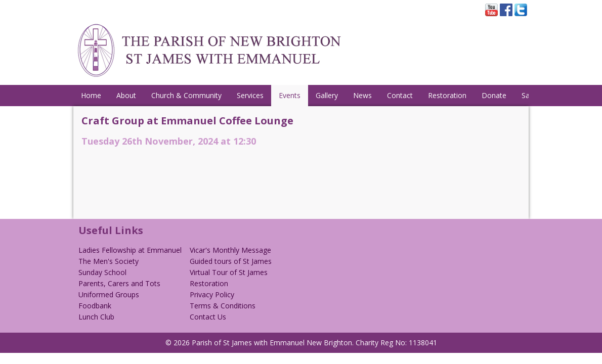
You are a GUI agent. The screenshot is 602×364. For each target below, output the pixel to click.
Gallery (327, 95)
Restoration (447, 95)
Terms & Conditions (223, 306)
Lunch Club (96, 317)
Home (91, 95)
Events (290, 95)
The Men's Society (109, 261)
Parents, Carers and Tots (119, 283)
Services (250, 95)
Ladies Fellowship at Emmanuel (130, 250)
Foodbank (95, 306)
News (362, 95)
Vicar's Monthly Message (230, 250)
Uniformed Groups (109, 294)
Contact (400, 95)
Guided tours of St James (231, 261)
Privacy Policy (212, 294)
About (126, 95)
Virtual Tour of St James (229, 272)
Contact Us (208, 317)
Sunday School (102, 272)
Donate (494, 95)
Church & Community (186, 95)
